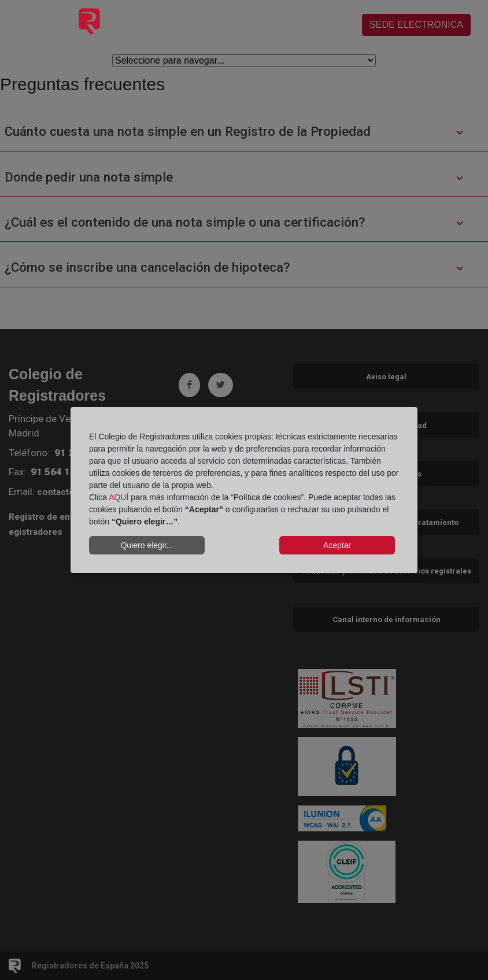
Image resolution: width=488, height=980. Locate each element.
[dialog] (244, 490)
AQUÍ (119, 497)
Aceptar (337, 545)
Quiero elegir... (147, 545)
